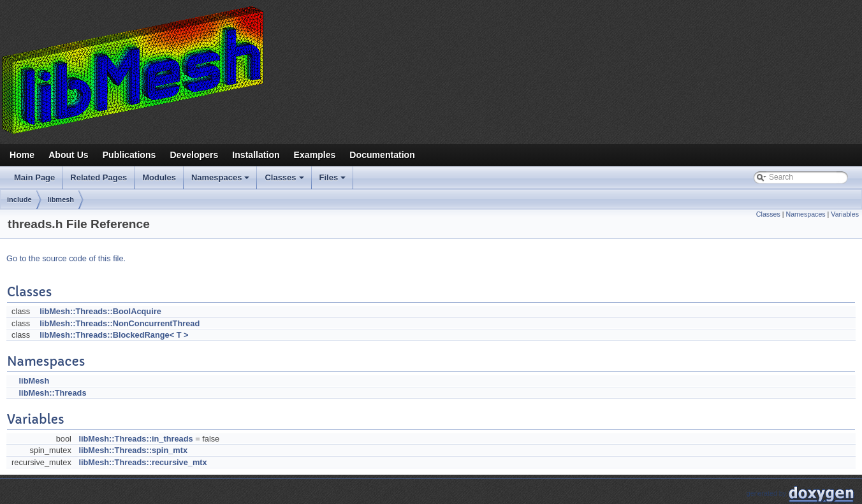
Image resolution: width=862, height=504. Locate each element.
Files (334, 181)
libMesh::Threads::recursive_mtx (142, 462)
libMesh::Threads (53, 393)
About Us (69, 155)
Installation (256, 155)
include (19, 199)
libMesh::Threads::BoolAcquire (100, 311)
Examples (315, 155)
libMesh (34, 381)
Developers (194, 155)
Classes (285, 181)
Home (22, 155)
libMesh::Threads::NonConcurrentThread (120, 323)
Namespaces (222, 181)
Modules (159, 177)
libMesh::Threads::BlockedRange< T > (114, 335)
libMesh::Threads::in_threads (135, 439)
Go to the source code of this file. (66, 258)
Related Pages (99, 177)
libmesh (61, 199)
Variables (845, 214)
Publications (129, 155)
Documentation (382, 155)
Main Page (34, 177)
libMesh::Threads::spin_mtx (133, 450)
